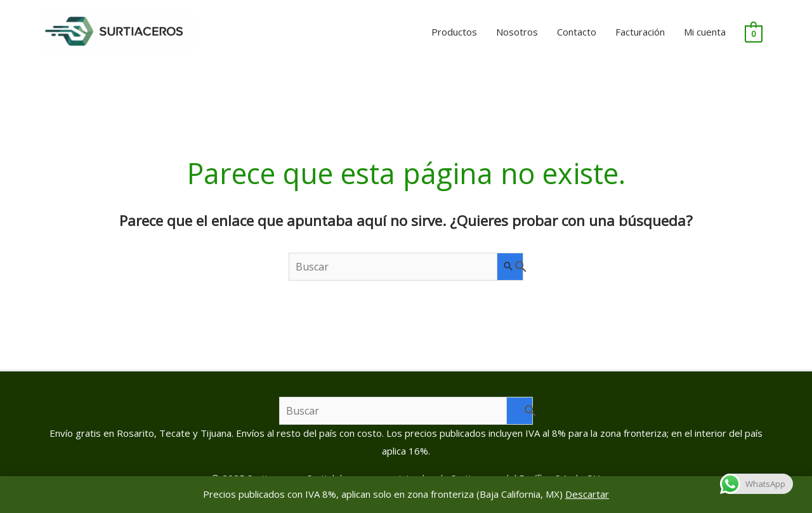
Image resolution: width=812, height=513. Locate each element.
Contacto (577, 32)
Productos (454, 32)
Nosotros (517, 32)
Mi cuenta (705, 32)
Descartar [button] (587, 494)
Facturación (640, 32)
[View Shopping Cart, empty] (753, 32)
